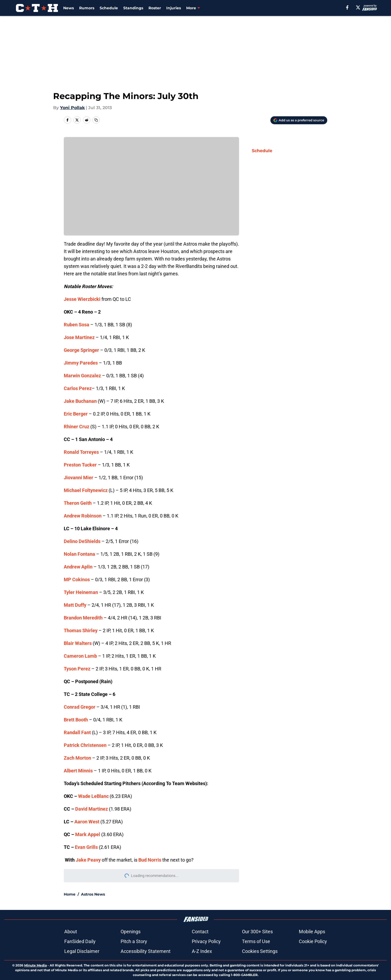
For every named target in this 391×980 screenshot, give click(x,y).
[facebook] (347, 7)
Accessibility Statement (146, 951)
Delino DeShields (82, 541)
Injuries (174, 8)
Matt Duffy (75, 605)
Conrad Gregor (80, 707)
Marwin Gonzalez (82, 376)
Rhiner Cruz (76, 427)
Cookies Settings (260, 951)
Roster (155, 8)
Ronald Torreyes (81, 452)
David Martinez (92, 809)
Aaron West (87, 822)
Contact (200, 932)
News (69, 8)
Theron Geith (78, 503)
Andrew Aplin (78, 567)
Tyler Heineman (81, 592)
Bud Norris (150, 860)
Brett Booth (76, 720)
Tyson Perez (77, 669)
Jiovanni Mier (78, 478)
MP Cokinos (77, 579)
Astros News (93, 894)
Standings (133, 8)
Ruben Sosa (76, 325)
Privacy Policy (206, 941)
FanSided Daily (80, 941)
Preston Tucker (80, 465)
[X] (358, 7)
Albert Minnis (78, 771)
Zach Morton (77, 758)
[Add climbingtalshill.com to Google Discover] (299, 120)
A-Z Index (202, 951)
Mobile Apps (312, 932)
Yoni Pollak (72, 108)
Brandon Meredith (83, 618)
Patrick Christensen (85, 745)
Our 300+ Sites (257, 932)
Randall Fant (77, 732)
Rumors (87, 8)
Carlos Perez (78, 388)
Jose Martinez (79, 337)
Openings (131, 932)
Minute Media (35, 965)
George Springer (81, 350)
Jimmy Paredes (81, 363)
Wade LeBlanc (93, 796)
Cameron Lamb (80, 656)
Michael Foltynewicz (86, 490)
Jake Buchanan (80, 401)
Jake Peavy (88, 860)
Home (70, 894)
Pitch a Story (134, 941)
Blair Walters (78, 643)
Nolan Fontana (79, 554)
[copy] (96, 120)
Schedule (109, 8)
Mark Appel (88, 834)
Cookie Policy (313, 941)
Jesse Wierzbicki (82, 299)
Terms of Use (256, 941)
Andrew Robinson (83, 516)
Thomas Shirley (81, 630)
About (71, 932)
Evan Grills (86, 847)
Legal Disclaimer (82, 951)
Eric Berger (76, 414)
